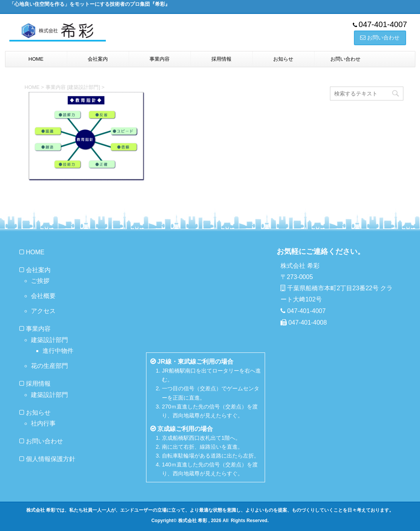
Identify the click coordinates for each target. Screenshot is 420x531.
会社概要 (43, 296)
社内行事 (43, 423)
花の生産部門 (49, 366)
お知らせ (283, 59)
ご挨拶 (40, 281)
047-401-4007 (383, 24)
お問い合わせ (345, 59)
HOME (36, 59)
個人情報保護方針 (51, 459)
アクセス (43, 311)
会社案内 (98, 59)
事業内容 (160, 59)
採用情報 (221, 59)
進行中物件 (58, 351)
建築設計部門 (49, 340)
